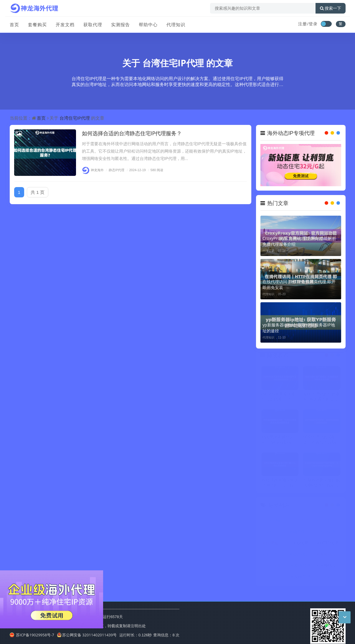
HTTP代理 (329, 544)
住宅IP (275, 566)
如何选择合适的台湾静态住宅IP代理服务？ (132, 133)
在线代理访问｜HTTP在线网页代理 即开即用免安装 (299, 284)
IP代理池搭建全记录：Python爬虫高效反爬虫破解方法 (278, 440)
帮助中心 (148, 24)
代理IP (275, 521)
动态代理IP (303, 555)
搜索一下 (331, 8)
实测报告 (120, 24)
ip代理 (302, 544)
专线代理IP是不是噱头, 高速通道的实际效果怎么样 (321, 397)
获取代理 (93, 24)
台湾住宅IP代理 (173, 63)
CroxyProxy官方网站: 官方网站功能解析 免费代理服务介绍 (299, 241)
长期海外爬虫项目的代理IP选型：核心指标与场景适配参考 (321, 483)
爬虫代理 (302, 566)
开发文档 (65, 24)
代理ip (275, 532)
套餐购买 (37, 24)
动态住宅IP (303, 532)
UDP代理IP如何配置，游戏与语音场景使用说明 (321, 440)
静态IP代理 (115, 170)
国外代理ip (330, 566)
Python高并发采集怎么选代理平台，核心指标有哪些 (280, 397)
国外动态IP (330, 577)
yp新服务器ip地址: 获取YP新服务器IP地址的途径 (299, 328)
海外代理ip (330, 555)
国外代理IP (276, 577)
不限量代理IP (276, 555)
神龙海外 (93, 170)
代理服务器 (276, 544)
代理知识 (176, 24)
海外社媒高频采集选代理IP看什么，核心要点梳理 (280, 483)
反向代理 (302, 577)
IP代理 (329, 532)
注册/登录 (308, 24)
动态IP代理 (330, 521)
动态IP (302, 521)
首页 (14, 24)
